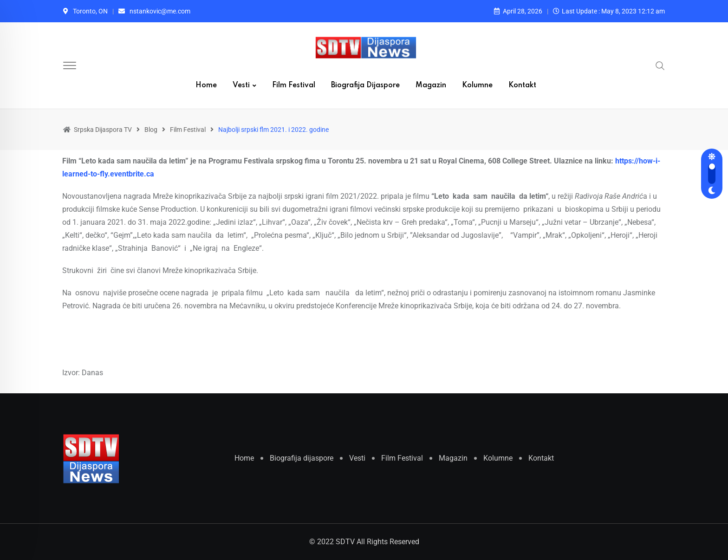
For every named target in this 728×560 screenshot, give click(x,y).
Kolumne (477, 85)
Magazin (431, 85)
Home (206, 85)
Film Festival (294, 85)
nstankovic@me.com (160, 11)
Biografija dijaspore (365, 85)
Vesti (241, 85)
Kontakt (522, 85)
